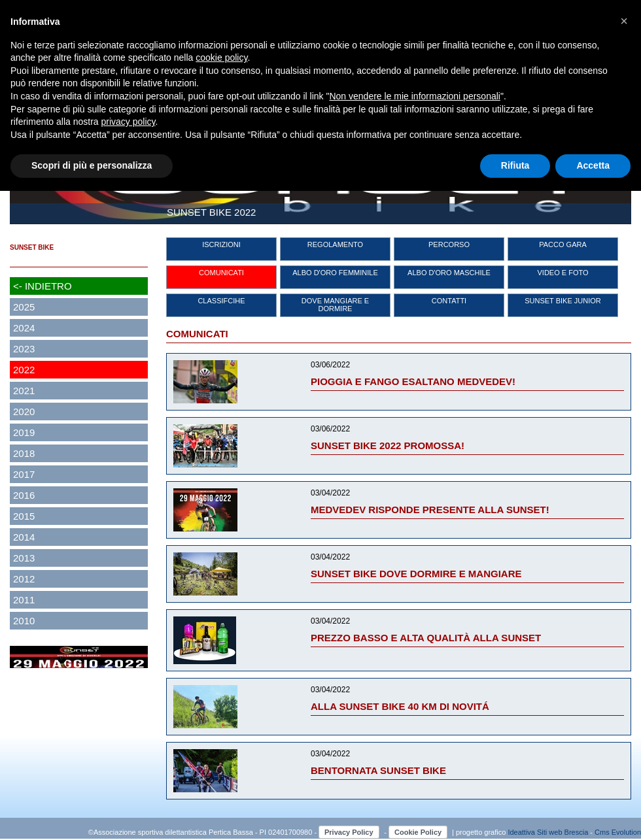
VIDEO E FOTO (563, 273)
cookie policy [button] (221, 58)
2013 (24, 558)
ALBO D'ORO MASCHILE (449, 273)
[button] (624, 21)
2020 (24, 412)
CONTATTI (449, 301)
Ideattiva (522, 832)
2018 (24, 453)
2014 (24, 537)
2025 (24, 307)
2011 (24, 600)
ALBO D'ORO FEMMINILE (335, 273)
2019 (24, 432)
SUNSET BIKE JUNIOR (563, 301)
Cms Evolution (618, 832)
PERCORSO (449, 244)
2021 (24, 391)
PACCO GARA (563, 244)
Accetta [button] (593, 165)
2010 (24, 621)
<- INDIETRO (43, 286)
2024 (24, 328)
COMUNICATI (221, 273)
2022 (24, 370)
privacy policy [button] (129, 122)
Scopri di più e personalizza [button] (92, 165)
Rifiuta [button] (515, 165)
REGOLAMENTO (335, 244)
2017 (24, 474)
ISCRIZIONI (221, 244)
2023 (24, 349)
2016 (24, 495)
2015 (24, 516)
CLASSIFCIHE (221, 301)
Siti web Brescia (563, 832)
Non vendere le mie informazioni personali (414, 96)
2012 (24, 579)
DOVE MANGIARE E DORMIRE (335, 305)
